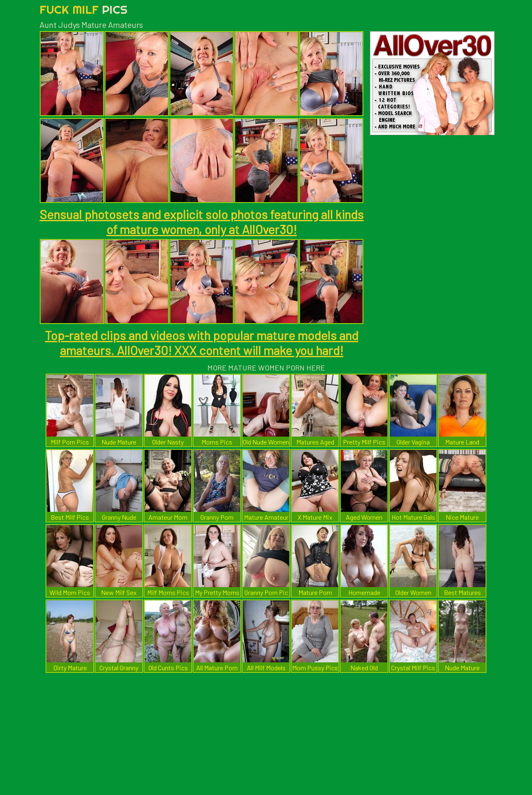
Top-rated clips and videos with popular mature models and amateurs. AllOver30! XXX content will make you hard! (202, 343)
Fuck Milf (84, 9)
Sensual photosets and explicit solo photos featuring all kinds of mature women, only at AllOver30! (202, 222)
